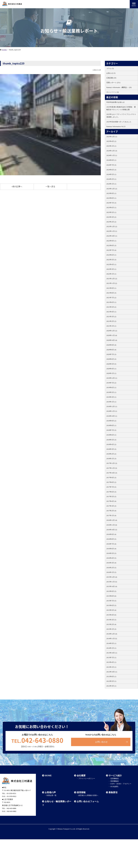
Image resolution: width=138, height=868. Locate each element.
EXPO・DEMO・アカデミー (121, 784)
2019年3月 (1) (111, 397)
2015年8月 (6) (111, 596)
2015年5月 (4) (111, 610)
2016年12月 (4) (112, 520)
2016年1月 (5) (111, 572)
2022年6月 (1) (111, 255)
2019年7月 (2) (111, 383)
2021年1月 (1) (111, 326)
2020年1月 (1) (111, 373)
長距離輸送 (115, 781)
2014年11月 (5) (112, 639)
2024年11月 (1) (112, 155)
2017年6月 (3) (111, 492)
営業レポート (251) (113, 83)
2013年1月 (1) (111, 667)
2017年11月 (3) (112, 468)
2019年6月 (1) (111, 388)
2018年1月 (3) (111, 459)
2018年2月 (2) (111, 454)
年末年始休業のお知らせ (116, 102)
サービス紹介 (115, 776)
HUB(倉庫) (114, 787)
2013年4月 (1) (111, 662)
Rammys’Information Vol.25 (116, 126)
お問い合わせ (101, 742)
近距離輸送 (115, 778)
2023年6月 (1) (111, 208)
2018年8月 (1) (111, 425)
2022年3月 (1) (111, 269)
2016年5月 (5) (111, 553)
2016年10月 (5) (112, 530)
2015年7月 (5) (111, 601)
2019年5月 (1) (111, 392)
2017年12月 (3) (112, 463)
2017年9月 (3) (111, 478)
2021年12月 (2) (112, 279)
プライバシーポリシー (87, 778)
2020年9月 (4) (111, 345)
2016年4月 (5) (111, 558)
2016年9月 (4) (111, 534)
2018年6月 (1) (111, 435)
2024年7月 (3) (111, 165)
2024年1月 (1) (111, 184)
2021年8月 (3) (111, 293)
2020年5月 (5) (111, 364)
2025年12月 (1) (112, 137)
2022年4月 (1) (111, 264)
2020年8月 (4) (111, 350)
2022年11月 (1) (112, 231)
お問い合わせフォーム (88, 801)
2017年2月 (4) (111, 511)
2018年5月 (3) (111, 440)
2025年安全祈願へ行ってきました (119, 122)
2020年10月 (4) (112, 340)
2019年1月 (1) (111, 402)
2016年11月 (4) (112, 525)
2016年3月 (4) (111, 563)
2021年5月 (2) (111, 307)
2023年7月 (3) (111, 203)
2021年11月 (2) (112, 283)
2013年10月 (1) (112, 653)
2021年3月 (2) (111, 317)
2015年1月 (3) (111, 629)
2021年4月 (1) (111, 312)
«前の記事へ (17, 187)
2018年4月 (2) (111, 444)
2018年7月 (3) (111, 430)
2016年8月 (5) (111, 539)
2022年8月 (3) (111, 246)
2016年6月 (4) (111, 549)
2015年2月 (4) (111, 624)
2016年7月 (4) (111, 544)
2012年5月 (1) (111, 681)
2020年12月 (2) (112, 331)
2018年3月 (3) (111, 449)
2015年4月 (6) (111, 615)
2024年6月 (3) (111, 170)
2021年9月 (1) (111, 288)
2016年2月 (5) (111, 568)
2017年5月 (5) (111, 497)
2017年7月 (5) (111, 487)
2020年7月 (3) (111, 354)
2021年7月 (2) (111, 298)
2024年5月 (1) (111, 174)
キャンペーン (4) (113, 92)
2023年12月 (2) (112, 189)
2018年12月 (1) (112, 406)
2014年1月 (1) (111, 648)
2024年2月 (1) (111, 179)
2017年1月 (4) (111, 516)
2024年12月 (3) (112, 151)
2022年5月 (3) (111, 260)
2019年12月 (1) (112, 378)
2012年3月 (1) (111, 686)
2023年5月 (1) (111, 212)
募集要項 (113, 792)
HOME (4, 50)
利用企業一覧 (51, 795)
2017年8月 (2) (111, 482)
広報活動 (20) (111, 78)
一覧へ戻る (50, 187)
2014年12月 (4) (112, 634)
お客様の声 (50, 792)
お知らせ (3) (111, 73)
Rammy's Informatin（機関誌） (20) (119, 87)
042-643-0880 (37, 740)
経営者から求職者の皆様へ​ (88, 795)
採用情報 (81, 792)
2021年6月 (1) (111, 302)
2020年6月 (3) (111, 359)
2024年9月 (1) (111, 160)
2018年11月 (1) (112, 411)
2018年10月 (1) (112, 416)
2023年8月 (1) (111, 198)
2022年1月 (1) (111, 274)
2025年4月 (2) (111, 141)
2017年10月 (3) (112, 473)
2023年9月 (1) (111, 193)
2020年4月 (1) (111, 369)
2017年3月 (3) (111, 506)
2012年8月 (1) (111, 677)
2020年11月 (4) (112, 335)
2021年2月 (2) (111, 321)
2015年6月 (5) (111, 605)
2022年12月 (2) (112, 227)
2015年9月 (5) (111, 591)
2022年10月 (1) (112, 236)
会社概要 (81, 776)
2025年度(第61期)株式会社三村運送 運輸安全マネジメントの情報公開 (121, 108)
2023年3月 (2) (111, 217)
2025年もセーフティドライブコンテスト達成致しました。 (121, 116)
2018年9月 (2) (111, 421)
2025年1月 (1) (111, 146)
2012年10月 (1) (112, 672)
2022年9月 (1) (111, 241)
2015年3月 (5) (111, 620)
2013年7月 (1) (111, 658)
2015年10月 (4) (112, 586)
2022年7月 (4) (111, 250)
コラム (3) (110, 68)
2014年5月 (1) (111, 643)
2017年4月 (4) (111, 501)
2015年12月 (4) (112, 577)
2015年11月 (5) (112, 582)
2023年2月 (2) (111, 222)
